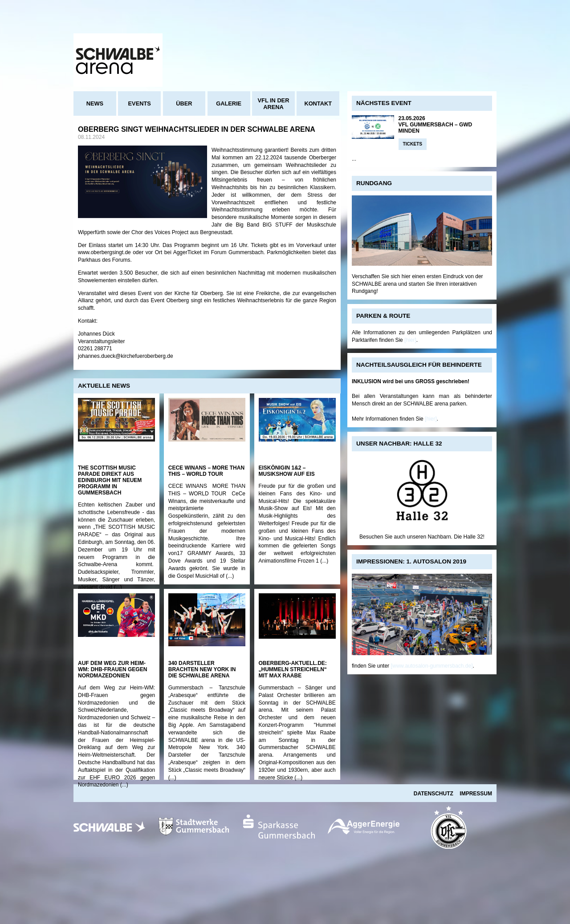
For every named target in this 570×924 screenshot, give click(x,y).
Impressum (476, 794)
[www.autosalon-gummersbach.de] (432, 666)
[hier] (410, 340)
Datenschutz (434, 794)
